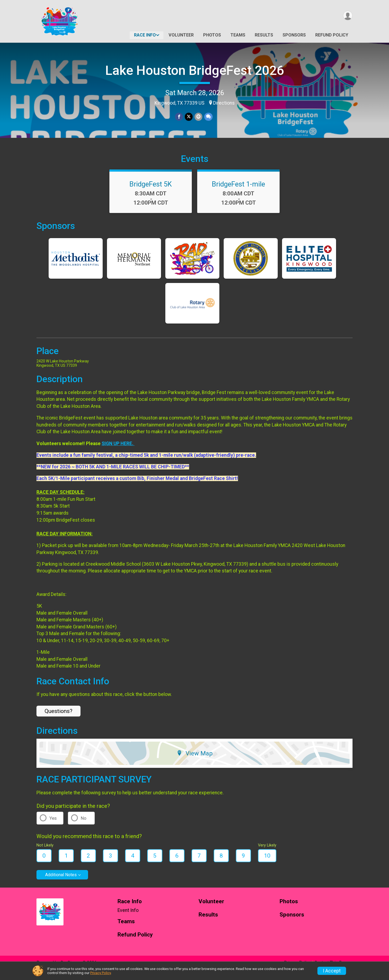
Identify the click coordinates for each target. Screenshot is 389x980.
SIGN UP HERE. (118, 451)
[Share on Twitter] (189, 117)
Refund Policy (332, 35)
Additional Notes (61, 882)
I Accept (332, 971)
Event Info (128, 918)
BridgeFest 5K (151, 192)
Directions (224, 103)
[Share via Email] (198, 117)
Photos (212, 35)
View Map (195, 761)
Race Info (145, 35)
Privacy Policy (100, 973)
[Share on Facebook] (179, 117)
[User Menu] (348, 16)
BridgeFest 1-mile (238, 192)
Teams (238, 35)
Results (264, 35)
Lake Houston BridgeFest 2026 (195, 70)
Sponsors (294, 35)
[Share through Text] (208, 117)
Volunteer (181, 35)
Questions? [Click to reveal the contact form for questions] (58, 719)
